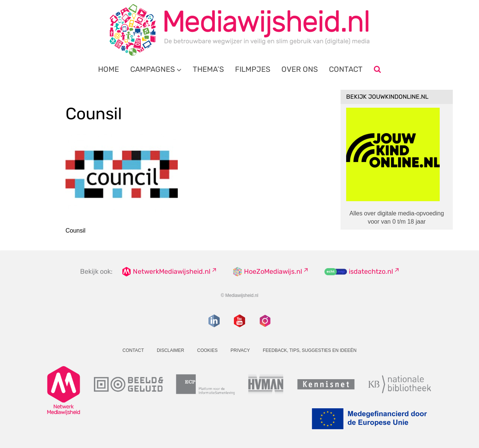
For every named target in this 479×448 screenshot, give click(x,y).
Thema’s (208, 69)
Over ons (300, 69)
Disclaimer (170, 350)
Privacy (240, 350)
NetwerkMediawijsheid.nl (172, 271)
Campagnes (152, 69)
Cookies (208, 350)
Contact (346, 69)
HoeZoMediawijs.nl (273, 271)
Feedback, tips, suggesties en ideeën (310, 350)
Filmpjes (253, 69)
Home (109, 69)
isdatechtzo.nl (371, 271)
